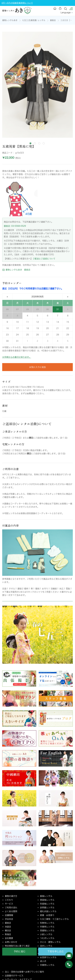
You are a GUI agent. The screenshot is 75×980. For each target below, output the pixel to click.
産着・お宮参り (47, 915)
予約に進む (20, 951)
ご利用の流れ (11, 908)
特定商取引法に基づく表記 (17, 946)
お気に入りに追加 (37, 367)
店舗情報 (9, 915)
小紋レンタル (46, 934)
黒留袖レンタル (47, 900)
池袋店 (8, 927)
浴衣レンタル (46, 946)
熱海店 (8, 934)
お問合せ (31, 393)
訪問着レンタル (47, 908)
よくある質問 (11, 911)
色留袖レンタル (47, 904)
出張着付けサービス (14, 976)
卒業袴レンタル (47, 927)
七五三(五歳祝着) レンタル (34, 20)
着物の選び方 (11, 896)
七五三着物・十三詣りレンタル (54, 919)
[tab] (30, 143)
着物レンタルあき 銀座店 (16, 270)
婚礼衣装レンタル (48, 911)
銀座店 (53, 20)
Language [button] (67, 13)
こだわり (9, 900)
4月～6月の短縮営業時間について (17, 3)
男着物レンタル (47, 931)
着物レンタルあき (10, 20)
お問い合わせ (11, 942)
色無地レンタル (47, 923)
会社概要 (9, 938)
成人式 (43, 961)
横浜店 (8, 931)
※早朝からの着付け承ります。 (17, 357)
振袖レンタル (46, 896)
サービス (9, 904)
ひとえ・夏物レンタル (50, 942)
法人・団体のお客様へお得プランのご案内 (24, 972)
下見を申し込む (56, 951)
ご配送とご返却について (44, 259)
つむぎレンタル (47, 938)
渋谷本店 (9, 919)
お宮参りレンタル (48, 957)
